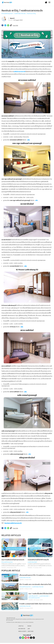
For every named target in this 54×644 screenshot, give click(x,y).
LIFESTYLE (21, 626)
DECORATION (22, 628)
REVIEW (29, 626)
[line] (8, 25)
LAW (29, 628)
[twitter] (5, 25)
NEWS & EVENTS (22, 631)
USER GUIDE (30, 631)
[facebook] (2, 25)
